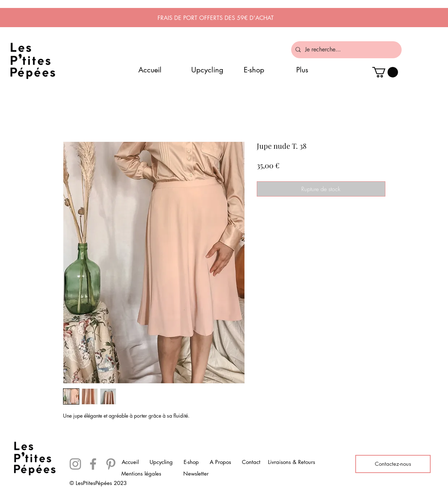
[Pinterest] (111, 464)
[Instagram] (75, 464)
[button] (385, 72)
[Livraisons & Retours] (292, 462)
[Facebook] (93, 464)
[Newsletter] (196, 474)
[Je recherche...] (346, 50)
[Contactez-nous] (393, 464)
